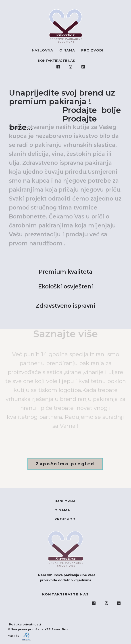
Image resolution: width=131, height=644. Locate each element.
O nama (67, 50)
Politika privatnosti (23, 624)
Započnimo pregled (65, 464)
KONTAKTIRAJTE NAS (57, 61)
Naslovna (43, 50)
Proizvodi (92, 50)
